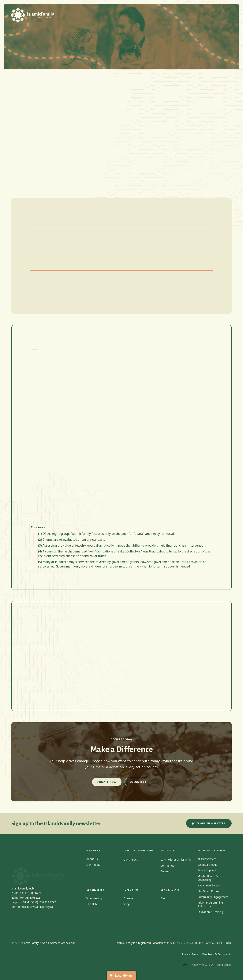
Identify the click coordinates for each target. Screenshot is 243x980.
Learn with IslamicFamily (176, 860)
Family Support (207, 874)
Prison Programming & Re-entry (210, 908)
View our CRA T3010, (219, 943)
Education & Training (210, 916)
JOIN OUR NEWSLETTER (209, 827)
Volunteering (94, 902)
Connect (166, 875)
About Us (92, 863)
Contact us (188, 13)
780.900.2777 (47, 906)
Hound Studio (223, 965)
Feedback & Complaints (217, 954)
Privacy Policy (190, 954)
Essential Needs (207, 868)
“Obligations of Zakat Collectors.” (85, 127)
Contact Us (167, 869)
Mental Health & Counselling (208, 882)
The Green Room (208, 895)
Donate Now (107, 782)
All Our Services (207, 863)
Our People (93, 868)
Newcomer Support (210, 889)
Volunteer (138, 782)
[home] (32, 15)
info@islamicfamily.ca (40, 910)
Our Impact (131, 860)
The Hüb (92, 908)
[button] (91, 13)
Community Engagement (213, 901)
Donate (128, 902)
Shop (171, 13)
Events (165, 902)
